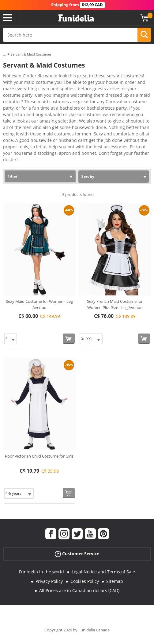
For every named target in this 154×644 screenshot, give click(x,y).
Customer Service (77, 554)
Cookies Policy (85, 581)
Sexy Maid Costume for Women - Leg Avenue (39, 304)
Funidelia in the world (41, 572)
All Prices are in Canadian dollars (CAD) (79, 590)
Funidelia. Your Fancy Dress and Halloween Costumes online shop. (76, 18)
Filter (13, 176)
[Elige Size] (11, 339)
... (4, 55)
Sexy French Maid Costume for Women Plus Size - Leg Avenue (115, 304)
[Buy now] (69, 339)
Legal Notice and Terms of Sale (103, 572)
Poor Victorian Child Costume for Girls (39, 456)
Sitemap (115, 581)
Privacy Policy (49, 581)
